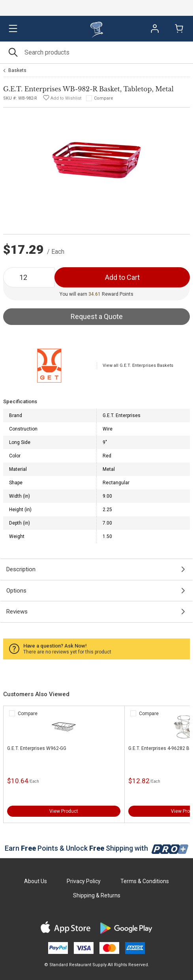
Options (16, 591)
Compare (104, 98)
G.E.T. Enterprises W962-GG (37, 748)
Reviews (17, 612)
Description (21, 569)
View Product (64, 811)
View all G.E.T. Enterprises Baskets (138, 365)
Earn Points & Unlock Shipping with (96, 848)
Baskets (17, 70)
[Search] (96, 52)
